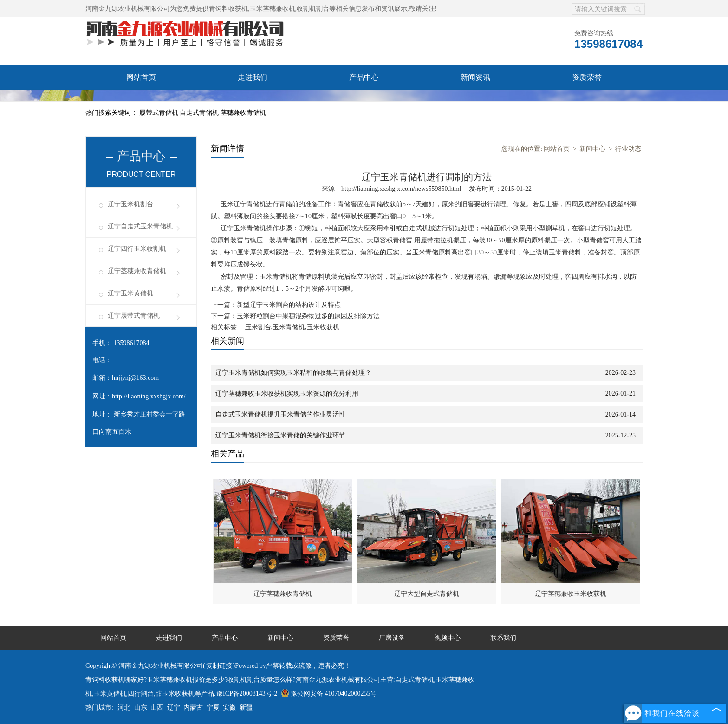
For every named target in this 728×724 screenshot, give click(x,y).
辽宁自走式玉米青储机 (140, 226)
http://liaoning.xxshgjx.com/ (149, 396)
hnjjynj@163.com (135, 378)
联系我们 (475, 101)
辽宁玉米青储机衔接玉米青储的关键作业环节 (280, 435)
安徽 (229, 708)
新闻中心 (592, 149)
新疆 (246, 708)
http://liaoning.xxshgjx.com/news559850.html (401, 189)
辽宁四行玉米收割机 (137, 249)
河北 (124, 708)
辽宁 (174, 708)
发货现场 (364, 101)
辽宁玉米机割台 (130, 204)
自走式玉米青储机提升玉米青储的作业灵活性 (280, 414)
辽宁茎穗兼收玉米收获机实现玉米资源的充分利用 (287, 394)
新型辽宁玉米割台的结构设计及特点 (289, 305)
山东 (141, 708)
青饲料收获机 (228, 9)
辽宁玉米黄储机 (130, 293)
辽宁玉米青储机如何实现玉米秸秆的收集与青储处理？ (293, 373)
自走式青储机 (200, 113)
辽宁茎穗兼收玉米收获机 (571, 594)
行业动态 (628, 149)
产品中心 (364, 77)
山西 (157, 708)
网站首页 (141, 77)
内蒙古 (193, 708)
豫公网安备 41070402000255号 (329, 694)
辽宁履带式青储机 (134, 316)
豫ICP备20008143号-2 (247, 694)
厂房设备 (141, 101)
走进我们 (253, 77)
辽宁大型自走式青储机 (427, 594)
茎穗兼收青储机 (243, 113)
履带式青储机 (160, 113)
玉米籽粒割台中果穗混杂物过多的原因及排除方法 (308, 316)
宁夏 (213, 708)
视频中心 (253, 101)
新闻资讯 (475, 77)
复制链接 (219, 666)
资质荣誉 (587, 77)
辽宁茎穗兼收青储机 (137, 271)
